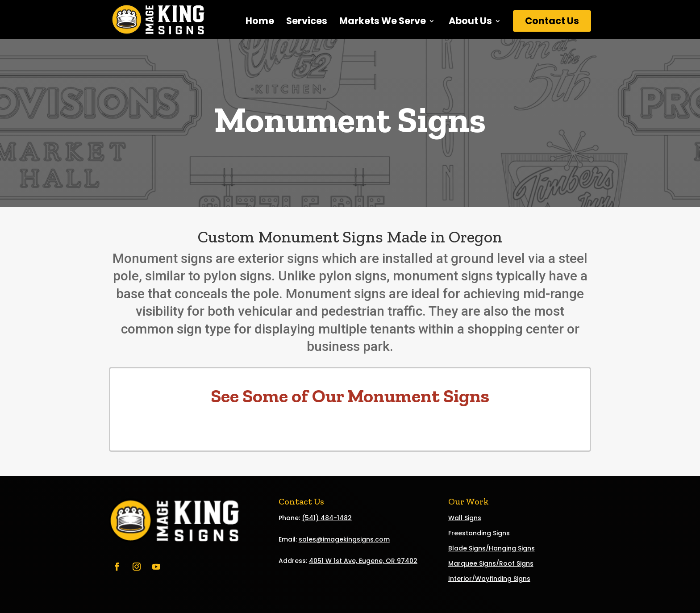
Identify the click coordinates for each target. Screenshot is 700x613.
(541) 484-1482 (327, 518)
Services (307, 23)
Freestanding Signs (479, 533)
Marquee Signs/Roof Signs (491, 563)
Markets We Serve (383, 23)
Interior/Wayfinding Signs (489, 579)
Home (260, 23)
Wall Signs (465, 518)
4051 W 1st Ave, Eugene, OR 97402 (363, 561)
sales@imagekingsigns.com (344, 539)
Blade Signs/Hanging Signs (492, 548)
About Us (469, 23)
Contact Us (552, 21)
